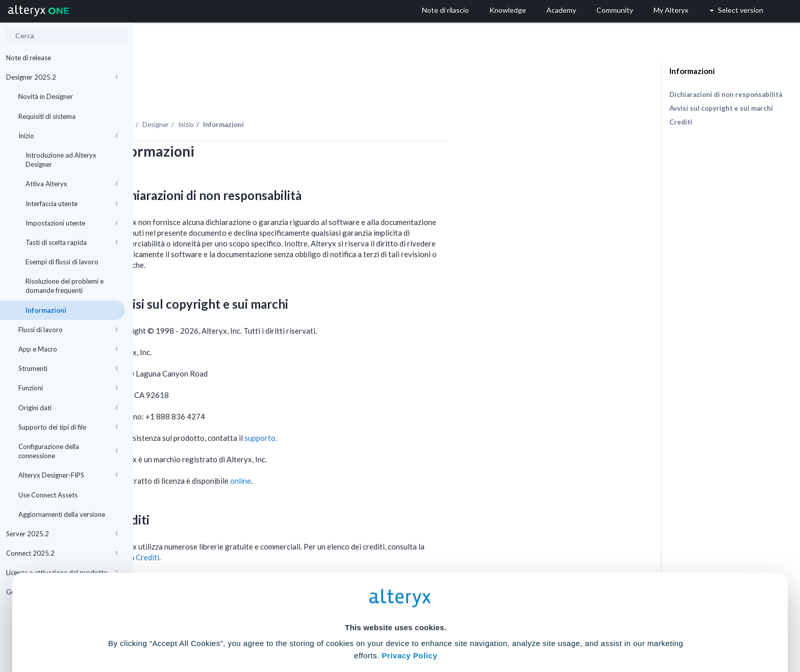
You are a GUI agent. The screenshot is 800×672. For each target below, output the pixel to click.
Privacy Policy (409, 569)
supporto (393, 410)
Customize (478, 627)
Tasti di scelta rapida (71, 242)
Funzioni (68, 388)
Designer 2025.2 (62, 77)
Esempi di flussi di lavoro (62, 262)
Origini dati (68, 408)
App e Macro (68, 349)
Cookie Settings (396, 597)
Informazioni (46, 310)
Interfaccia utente (71, 204)
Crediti (681, 122)
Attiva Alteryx (71, 184)
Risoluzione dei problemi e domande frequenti (65, 286)
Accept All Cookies (323, 627)
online (374, 453)
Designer (289, 96)
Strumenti (68, 368)
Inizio (68, 136)
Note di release (29, 58)
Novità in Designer (46, 96)
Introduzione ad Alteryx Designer (61, 160)
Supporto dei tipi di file (68, 427)
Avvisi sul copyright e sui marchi (721, 108)
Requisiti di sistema (47, 116)
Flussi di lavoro (68, 330)
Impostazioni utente (71, 223)
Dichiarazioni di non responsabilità (726, 94)
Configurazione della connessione (68, 451)
